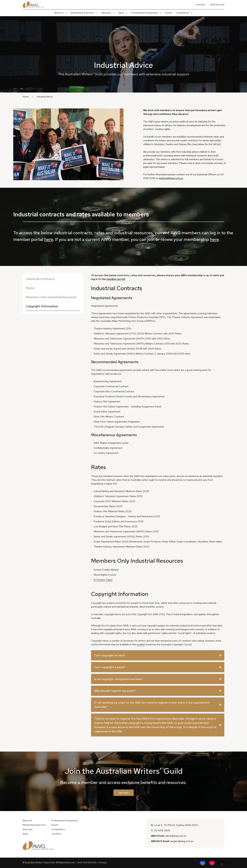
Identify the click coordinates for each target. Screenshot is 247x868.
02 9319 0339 (162, 830)
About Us (27, 820)
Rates (30, 288)
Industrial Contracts (40, 279)
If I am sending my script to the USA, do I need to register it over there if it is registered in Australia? (152, 705)
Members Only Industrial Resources (51, 297)
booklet (141, 644)
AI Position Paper (103, 580)
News (25, 834)
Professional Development (65, 820)
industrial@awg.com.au (171, 178)
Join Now (201, 5)
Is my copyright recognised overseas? (119, 679)
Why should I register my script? (115, 691)
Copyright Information (42, 306)
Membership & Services (34, 825)
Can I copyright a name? (110, 667)
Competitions (58, 829)
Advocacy (28, 829)
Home (26, 97)
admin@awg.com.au (176, 836)
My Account (217, 5)
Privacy (103, 862)
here (49, 239)
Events (55, 825)
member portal (116, 279)
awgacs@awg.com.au (182, 841)
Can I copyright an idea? (110, 655)
